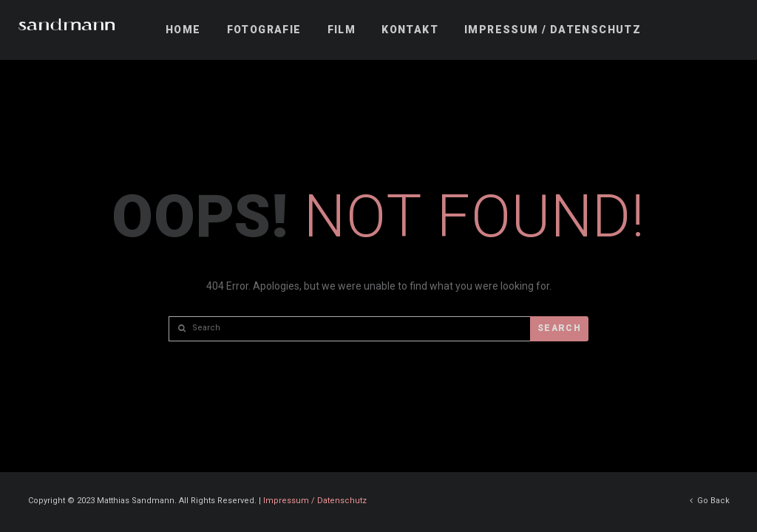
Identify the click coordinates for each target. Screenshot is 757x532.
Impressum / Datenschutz (315, 500)
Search (559, 328)
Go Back (710, 500)
